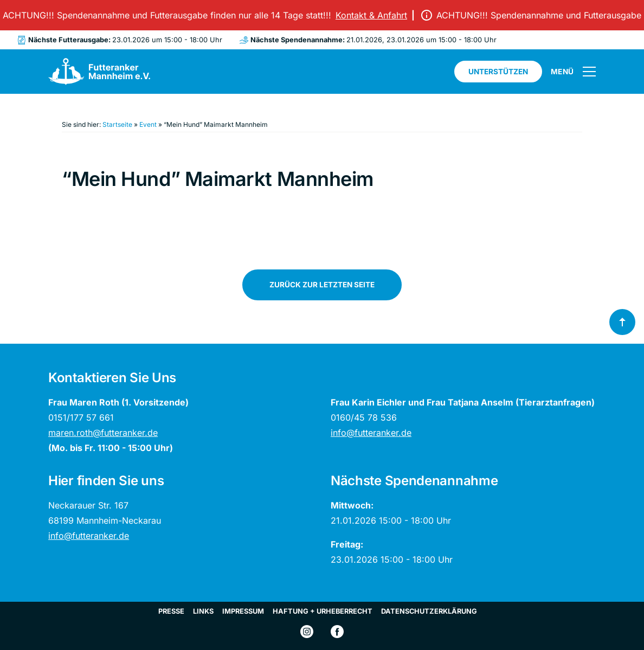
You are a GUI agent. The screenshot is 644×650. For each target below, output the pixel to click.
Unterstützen (498, 72)
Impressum (243, 611)
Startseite (117, 124)
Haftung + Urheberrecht (323, 611)
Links (203, 611)
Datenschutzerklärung (429, 611)
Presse (171, 611)
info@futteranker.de (371, 433)
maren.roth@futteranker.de (103, 433)
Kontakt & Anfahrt (373, 15)
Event (148, 124)
